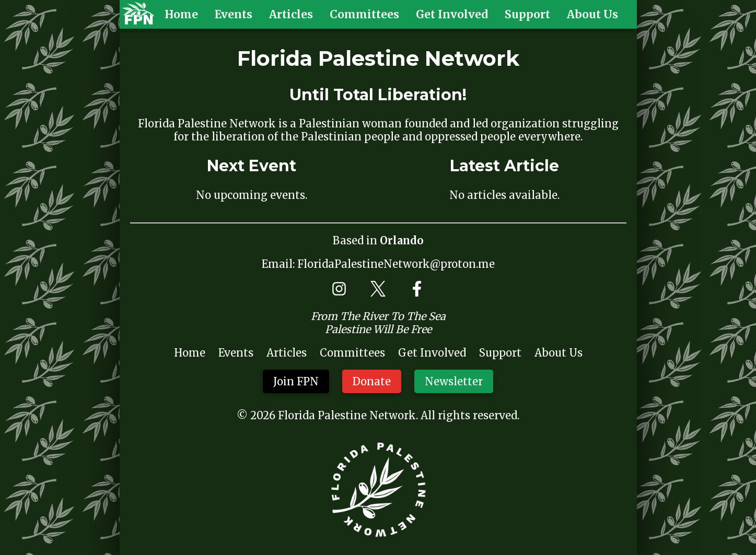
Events (234, 14)
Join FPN (296, 381)
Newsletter (454, 381)
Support (527, 14)
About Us (592, 14)
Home (181, 14)
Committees (364, 14)
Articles (291, 14)
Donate (372, 381)
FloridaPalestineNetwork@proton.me (396, 264)
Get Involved (452, 14)
